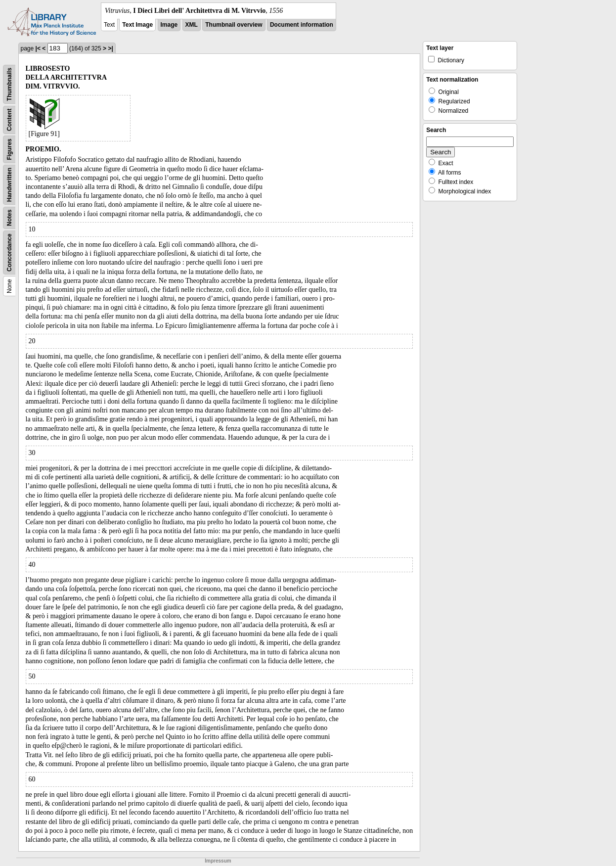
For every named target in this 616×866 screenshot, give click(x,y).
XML (192, 25)
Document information (302, 25)
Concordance (9, 252)
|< (38, 48)
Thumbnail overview (234, 25)
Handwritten (9, 185)
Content (9, 120)
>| (110, 48)
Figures (9, 149)
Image (169, 25)
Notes (9, 218)
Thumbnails (9, 84)
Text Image (137, 25)
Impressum (218, 861)
